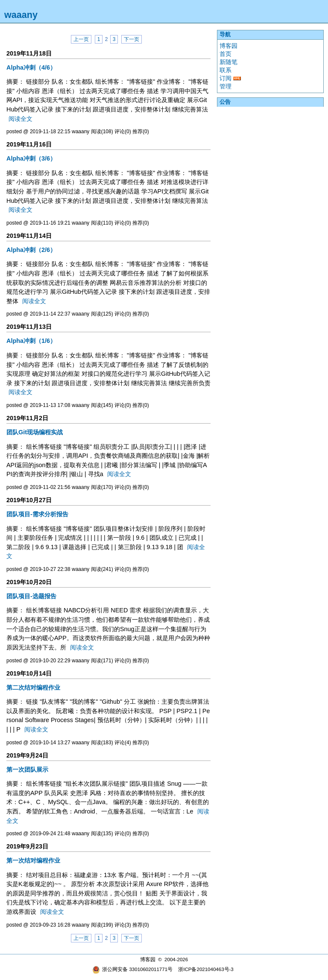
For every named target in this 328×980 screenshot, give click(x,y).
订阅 (225, 78)
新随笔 (228, 62)
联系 (225, 70)
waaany (21, 15)
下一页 (132, 39)
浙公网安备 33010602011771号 (132, 969)
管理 (225, 86)
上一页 (81, 39)
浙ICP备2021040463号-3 (206, 969)
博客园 (228, 46)
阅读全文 (20, 119)
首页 (225, 54)
